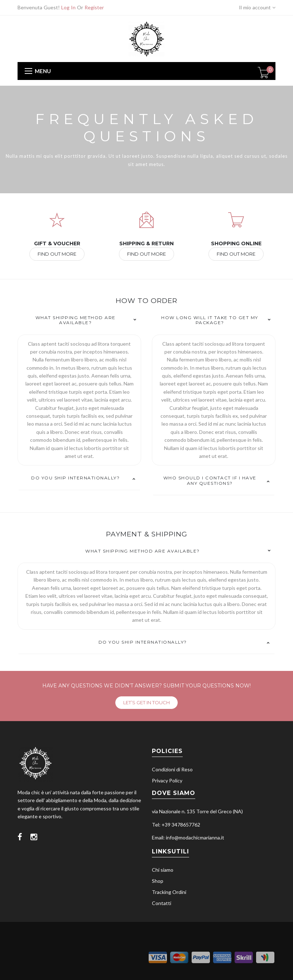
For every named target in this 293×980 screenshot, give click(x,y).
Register (94, 7)
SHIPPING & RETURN (146, 243)
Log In (68, 7)
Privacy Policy (167, 780)
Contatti (162, 903)
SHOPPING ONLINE (236, 243)
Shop (158, 881)
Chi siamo (163, 870)
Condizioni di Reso (172, 769)
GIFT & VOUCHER (57, 243)
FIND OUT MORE (57, 254)
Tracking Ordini (169, 892)
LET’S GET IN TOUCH (146, 702)
